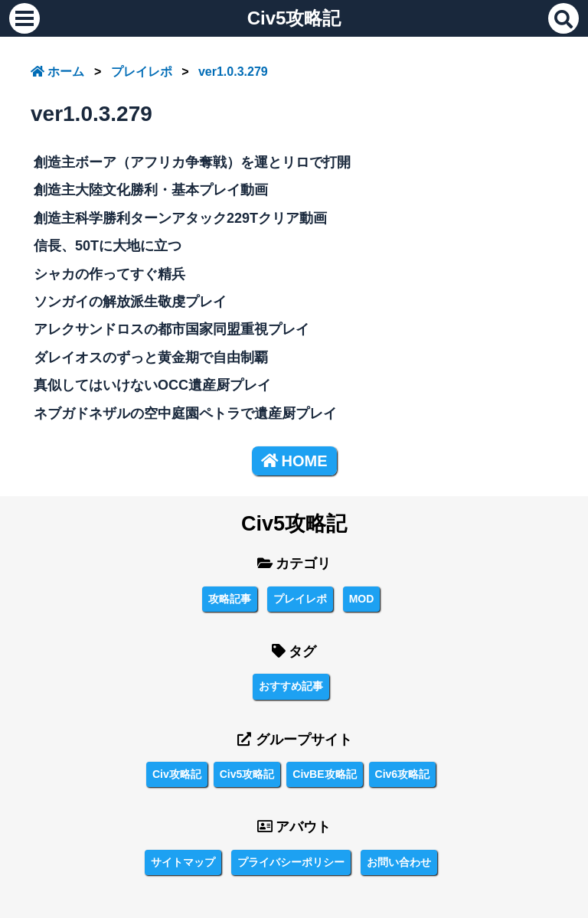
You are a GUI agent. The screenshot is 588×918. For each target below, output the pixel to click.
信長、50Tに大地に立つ (108, 246)
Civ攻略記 (177, 774)
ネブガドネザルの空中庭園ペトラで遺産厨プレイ (185, 413)
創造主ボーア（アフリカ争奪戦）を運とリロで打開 (192, 162)
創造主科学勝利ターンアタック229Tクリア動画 (180, 218)
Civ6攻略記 (403, 774)
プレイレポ (142, 72)
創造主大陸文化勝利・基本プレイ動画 (151, 190)
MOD (362, 599)
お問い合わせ (399, 862)
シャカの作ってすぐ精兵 (109, 274)
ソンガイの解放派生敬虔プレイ (130, 302)
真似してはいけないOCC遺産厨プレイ (152, 385)
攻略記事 (230, 599)
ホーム (57, 72)
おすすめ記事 (291, 686)
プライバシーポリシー (291, 862)
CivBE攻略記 (324, 774)
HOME (294, 461)
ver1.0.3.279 (233, 72)
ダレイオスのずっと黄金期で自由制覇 (151, 358)
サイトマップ (183, 862)
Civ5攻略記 (294, 18)
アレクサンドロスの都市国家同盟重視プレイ (171, 329)
